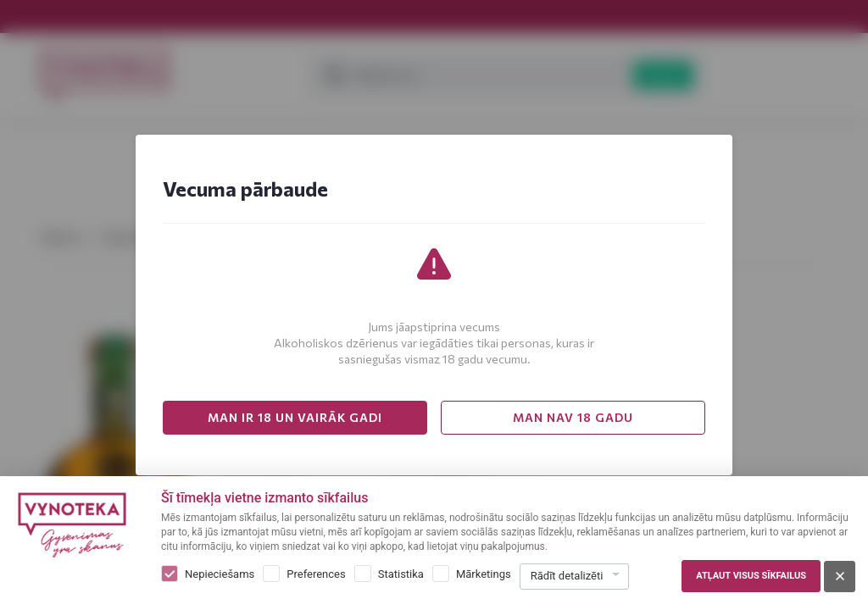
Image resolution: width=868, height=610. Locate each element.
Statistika (401, 574)
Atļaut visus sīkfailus (751, 576)
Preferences (316, 574)
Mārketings (484, 574)
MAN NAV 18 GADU (573, 417)
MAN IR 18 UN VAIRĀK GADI (295, 417)
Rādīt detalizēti (567, 576)
